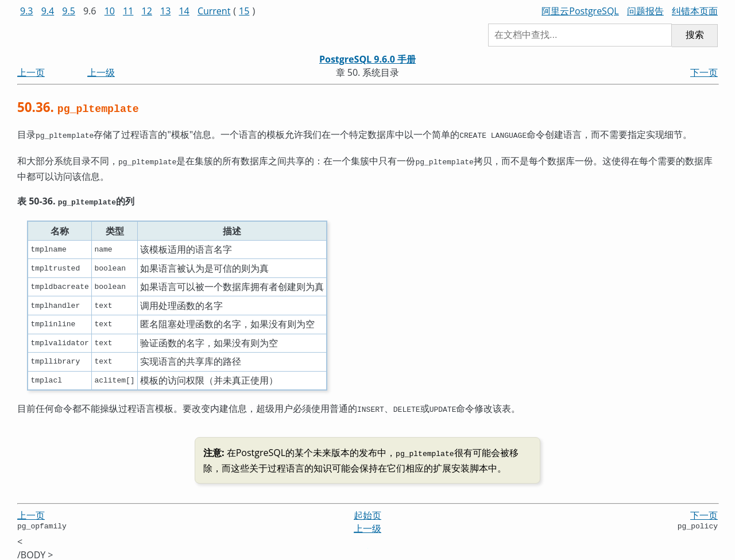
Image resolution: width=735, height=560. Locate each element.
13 (165, 11)
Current (214, 11)
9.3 (27, 11)
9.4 (48, 11)
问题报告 (645, 11)
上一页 (31, 72)
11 (128, 11)
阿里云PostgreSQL (580, 11)
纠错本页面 (695, 11)
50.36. (78, 107)
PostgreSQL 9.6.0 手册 (367, 59)
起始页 (367, 509)
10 (110, 11)
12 (147, 11)
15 (244, 11)
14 (184, 11)
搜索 (695, 35)
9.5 (69, 11)
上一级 (101, 72)
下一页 (704, 72)
